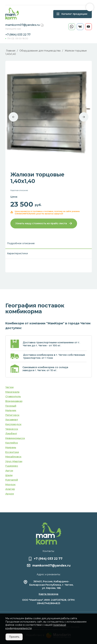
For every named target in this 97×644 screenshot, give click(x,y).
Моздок (10, 485)
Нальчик (11, 410)
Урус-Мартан (14, 461)
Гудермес (12, 466)
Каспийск (12, 443)
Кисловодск (13, 424)
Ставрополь (13, 396)
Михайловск (13, 457)
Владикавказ (14, 401)
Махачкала (12, 392)
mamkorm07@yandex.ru (23, 25)
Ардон (10, 494)
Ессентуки (12, 452)
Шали (9, 475)
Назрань (11, 447)
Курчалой (12, 480)
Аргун (9, 471)
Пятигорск (12, 415)
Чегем (9, 387)
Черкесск (12, 429)
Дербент (11, 434)
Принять (14, 637)
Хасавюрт (12, 420)
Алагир (10, 489)
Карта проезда (48, 594)
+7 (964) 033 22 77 (18, 35)
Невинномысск (15, 438)
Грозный (11, 406)
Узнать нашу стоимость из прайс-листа (44, 223)
